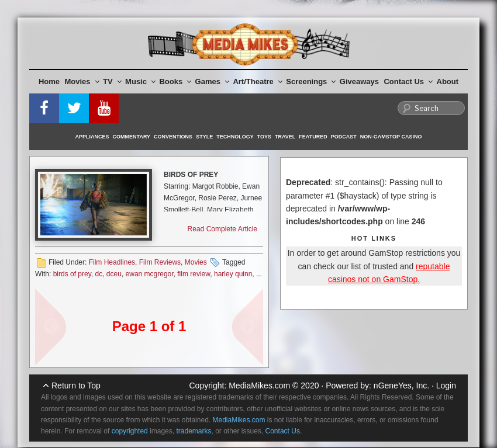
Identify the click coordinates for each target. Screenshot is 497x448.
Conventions (173, 137)
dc (99, 274)
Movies (82, 81)
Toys (264, 137)
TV (112, 81)
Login (446, 386)
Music (140, 81)
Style (204, 137)
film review (194, 274)
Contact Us (408, 81)
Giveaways (359, 81)
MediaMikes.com (259, 386)
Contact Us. (284, 431)
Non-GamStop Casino (391, 137)
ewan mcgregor (150, 274)
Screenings (311, 81)
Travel (285, 137)
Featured (313, 137)
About (448, 81)
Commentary (132, 137)
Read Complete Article (222, 229)
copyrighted (130, 431)
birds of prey (72, 274)
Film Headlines (112, 262)
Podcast (344, 137)
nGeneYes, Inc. (401, 386)
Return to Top (76, 386)
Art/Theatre (257, 81)
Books (175, 81)
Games (212, 81)
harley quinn (233, 274)
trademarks (194, 431)
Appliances (92, 137)
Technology (235, 137)
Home (49, 81)
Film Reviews (160, 262)
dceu (114, 274)
